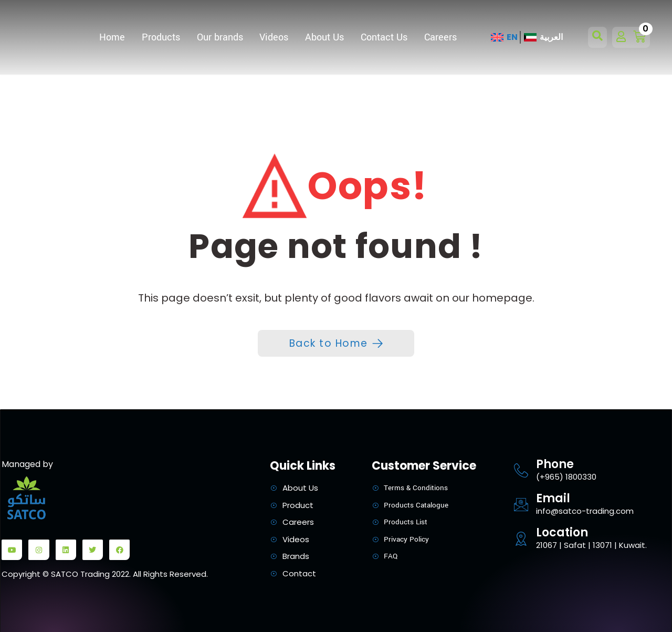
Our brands (220, 37)
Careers (440, 37)
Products (161, 37)
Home (112, 37)
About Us (324, 37)
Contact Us (384, 37)
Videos (274, 37)
